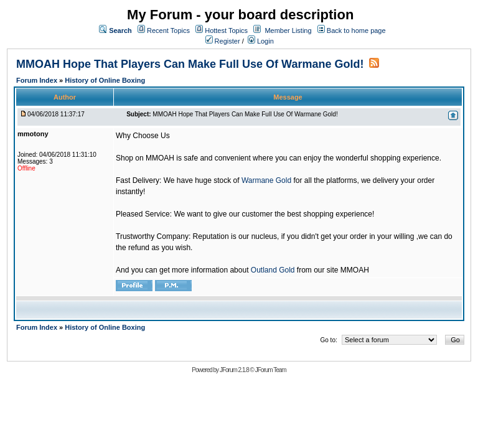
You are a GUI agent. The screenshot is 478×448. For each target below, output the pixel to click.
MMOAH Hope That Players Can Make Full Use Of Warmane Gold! (190, 64)
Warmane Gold (266, 180)
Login (261, 41)
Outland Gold (273, 270)
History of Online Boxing (105, 80)
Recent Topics (168, 30)
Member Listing (288, 30)
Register (223, 41)
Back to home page (356, 30)
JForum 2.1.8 (234, 370)
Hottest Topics (226, 30)
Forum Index (38, 80)
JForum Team (271, 370)
